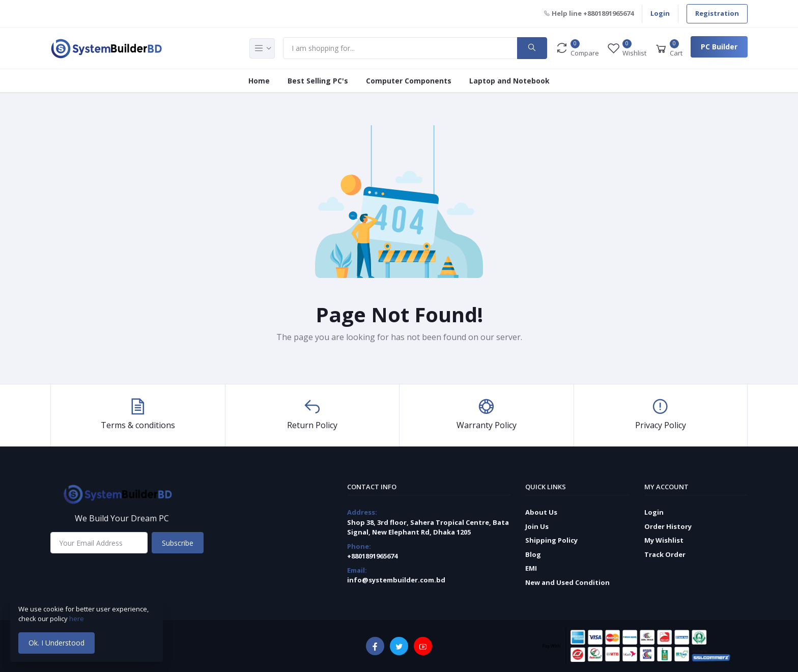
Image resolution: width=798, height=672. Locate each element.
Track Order (665, 554)
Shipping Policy (551, 540)
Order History (668, 526)
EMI (531, 568)
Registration (717, 13)
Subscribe (178, 543)
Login (660, 13)
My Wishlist (664, 540)
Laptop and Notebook (509, 81)
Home (259, 81)
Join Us (537, 526)
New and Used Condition (567, 582)
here (77, 619)
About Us (541, 512)
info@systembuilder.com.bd (396, 580)
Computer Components (409, 81)
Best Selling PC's (318, 81)
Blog (533, 554)
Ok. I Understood (56, 643)
